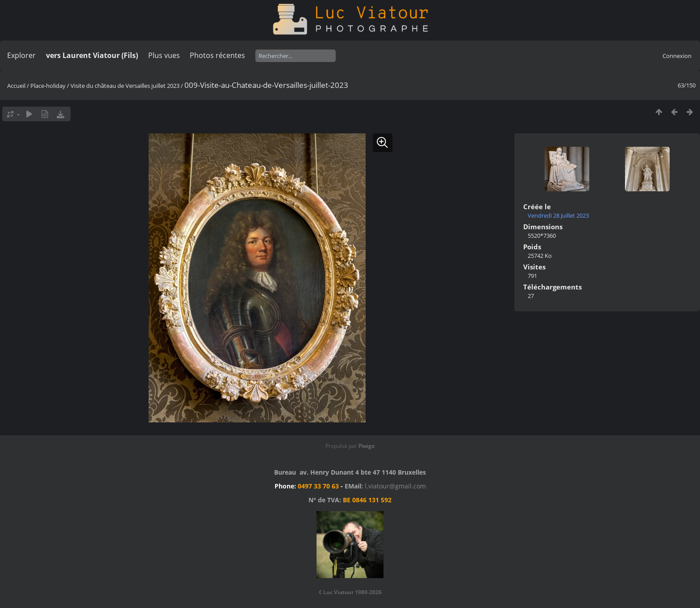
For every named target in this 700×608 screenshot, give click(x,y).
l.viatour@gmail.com (395, 486)
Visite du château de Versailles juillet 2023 (125, 86)
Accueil (16, 86)
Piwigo (367, 446)
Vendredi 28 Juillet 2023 (558, 215)
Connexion (677, 56)
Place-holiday (48, 86)
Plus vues (164, 55)
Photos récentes (217, 55)
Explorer (21, 55)
